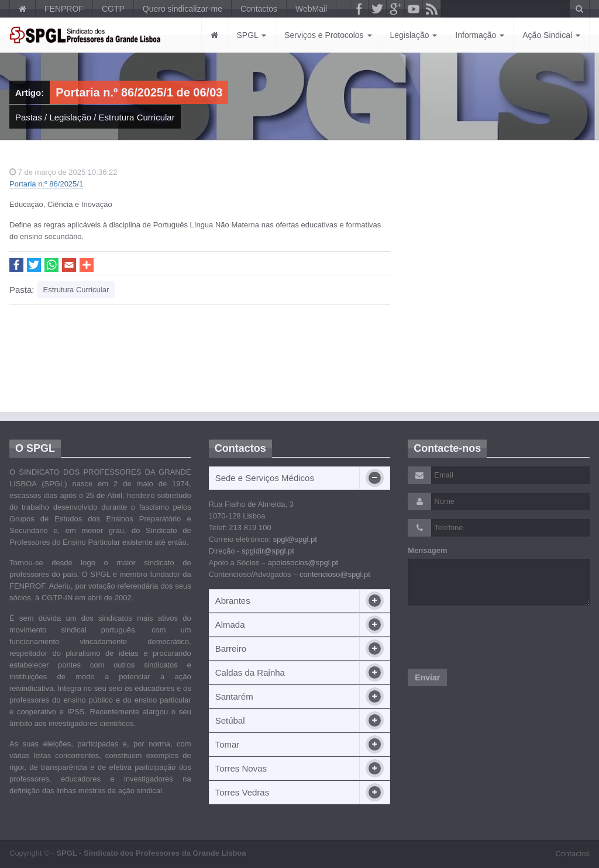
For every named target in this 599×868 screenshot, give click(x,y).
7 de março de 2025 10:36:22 (63, 172)
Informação (480, 35)
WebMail (311, 9)
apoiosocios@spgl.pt (303, 563)
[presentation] (497, 637)
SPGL (251, 35)
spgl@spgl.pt (295, 539)
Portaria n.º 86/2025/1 (46, 184)
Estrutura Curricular (137, 117)
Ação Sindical (551, 35)
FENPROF (64, 9)
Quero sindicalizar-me (183, 9)
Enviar (427, 677)
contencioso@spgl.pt (335, 574)
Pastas (29, 117)
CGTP (113, 9)
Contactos (259, 9)
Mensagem (427, 550)
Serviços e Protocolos (328, 35)
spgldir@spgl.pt (268, 551)
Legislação (414, 35)
